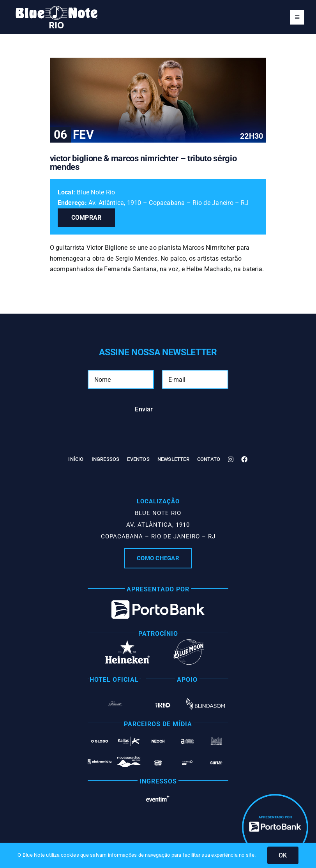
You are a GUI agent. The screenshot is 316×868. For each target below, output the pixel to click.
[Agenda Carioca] (187, 740)
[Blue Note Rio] (56, 9)
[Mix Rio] (158, 763)
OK (283, 855)
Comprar (87, 218)
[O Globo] (100, 739)
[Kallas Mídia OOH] (129, 738)
